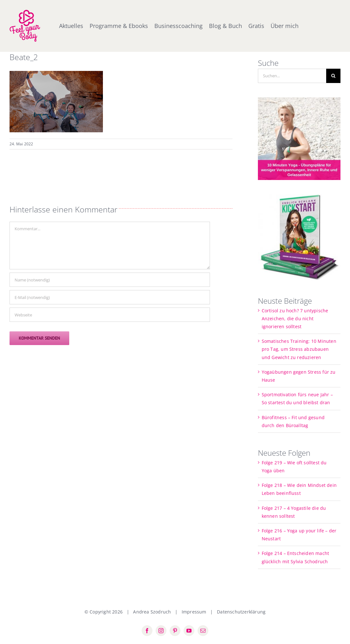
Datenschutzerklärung (241, 612)
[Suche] (333, 76)
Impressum (194, 612)
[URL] (110, 315)
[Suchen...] (292, 76)
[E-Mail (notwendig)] (110, 297)
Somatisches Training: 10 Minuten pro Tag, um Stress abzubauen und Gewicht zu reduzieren (299, 349)
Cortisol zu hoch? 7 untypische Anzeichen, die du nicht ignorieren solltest (295, 319)
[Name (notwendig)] (110, 280)
